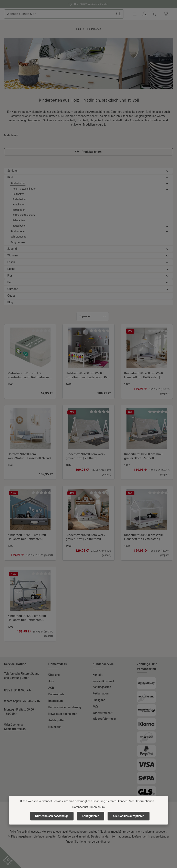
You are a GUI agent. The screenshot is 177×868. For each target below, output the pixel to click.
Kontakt (98, 675)
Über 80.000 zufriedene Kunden (88, 4)
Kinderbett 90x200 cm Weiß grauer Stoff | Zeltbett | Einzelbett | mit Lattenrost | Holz (88, 456)
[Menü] (149, 14)
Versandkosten (79, 832)
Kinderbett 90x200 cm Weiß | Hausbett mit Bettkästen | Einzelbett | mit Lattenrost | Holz (147, 375)
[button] (167, 171)
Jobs (51, 681)
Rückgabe (99, 700)
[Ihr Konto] (159, 14)
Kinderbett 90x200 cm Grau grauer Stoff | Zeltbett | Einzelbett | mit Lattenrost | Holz (147, 456)
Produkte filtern (88, 151)
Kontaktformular (14, 729)
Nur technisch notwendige (52, 816)
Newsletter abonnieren (63, 714)
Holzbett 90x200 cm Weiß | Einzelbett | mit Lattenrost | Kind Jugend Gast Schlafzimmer (88, 375)
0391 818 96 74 (17, 690)
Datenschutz (56, 694)
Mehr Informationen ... (143, 801)
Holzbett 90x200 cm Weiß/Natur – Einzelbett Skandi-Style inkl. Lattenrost (30, 456)
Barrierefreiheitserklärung (65, 707)
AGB (51, 688)
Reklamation (101, 693)
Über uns (54, 675)
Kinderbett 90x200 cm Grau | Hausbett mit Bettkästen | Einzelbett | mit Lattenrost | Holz (30, 537)
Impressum (56, 701)
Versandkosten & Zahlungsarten (103, 684)
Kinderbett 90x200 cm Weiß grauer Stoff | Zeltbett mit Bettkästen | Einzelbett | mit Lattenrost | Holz (85, 537)
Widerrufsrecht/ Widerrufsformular (104, 716)
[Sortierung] (93, 316)
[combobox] (73, 14)
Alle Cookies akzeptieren (128, 816)
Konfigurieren (91, 816)
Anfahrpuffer (56, 720)
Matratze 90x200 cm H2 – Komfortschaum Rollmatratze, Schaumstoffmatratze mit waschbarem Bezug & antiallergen (29, 375)
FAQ (95, 706)
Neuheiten (55, 727)
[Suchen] (132, 14)
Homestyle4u (58, 664)
